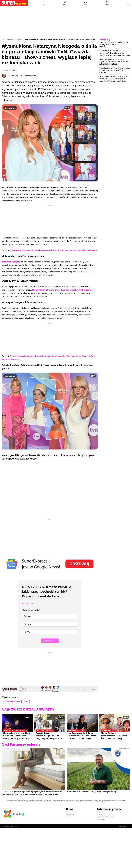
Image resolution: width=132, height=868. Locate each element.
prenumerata (70, 814)
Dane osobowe (101, 819)
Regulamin (100, 812)
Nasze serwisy (123, 826)
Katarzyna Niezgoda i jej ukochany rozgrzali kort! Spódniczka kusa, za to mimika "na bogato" (55, 250)
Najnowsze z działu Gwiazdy (28, 709)
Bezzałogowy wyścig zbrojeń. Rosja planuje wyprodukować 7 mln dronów (115, 70)
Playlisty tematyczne (55, 691)
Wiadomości (10, 39)
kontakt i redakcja (71, 812)
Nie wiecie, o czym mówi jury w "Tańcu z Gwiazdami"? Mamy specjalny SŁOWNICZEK (17, 736)
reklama (68, 817)
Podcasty (46, 691)
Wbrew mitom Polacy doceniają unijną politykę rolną (92, 792)
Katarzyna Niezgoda (11, 262)
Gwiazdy (20, 39)
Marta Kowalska (30, 76)
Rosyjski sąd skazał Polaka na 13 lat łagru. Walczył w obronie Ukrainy (114, 44)
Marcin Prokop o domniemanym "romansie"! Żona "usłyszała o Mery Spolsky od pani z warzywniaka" (115, 736)
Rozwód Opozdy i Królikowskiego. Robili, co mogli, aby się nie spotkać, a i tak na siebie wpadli (50, 736)
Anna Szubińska (12, 76)
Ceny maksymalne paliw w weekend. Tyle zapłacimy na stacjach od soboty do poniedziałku (115, 53)
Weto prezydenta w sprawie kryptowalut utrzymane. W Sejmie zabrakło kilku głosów (114, 62)
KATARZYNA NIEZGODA (12, 702)
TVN (26, 702)
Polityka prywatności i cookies (106, 817)
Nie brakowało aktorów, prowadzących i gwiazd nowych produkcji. (63, 290)
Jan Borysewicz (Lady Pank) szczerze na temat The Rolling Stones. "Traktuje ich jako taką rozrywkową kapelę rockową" (82, 736)
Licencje (99, 814)
